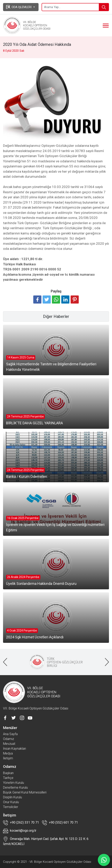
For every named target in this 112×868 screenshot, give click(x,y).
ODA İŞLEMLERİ (19, 7)
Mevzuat (9, 744)
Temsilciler (11, 807)
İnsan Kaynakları (15, 749)
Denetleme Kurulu (15, 788)
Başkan (8, 773)
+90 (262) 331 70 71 (21, 823)
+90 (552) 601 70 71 (60, 823)
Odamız (9, 739)
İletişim (8, 758)
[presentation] (5, 662)
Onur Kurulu (11, 802)
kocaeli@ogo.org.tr (20, 831)
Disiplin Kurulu (12, 797)
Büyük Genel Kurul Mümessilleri (25, 792)
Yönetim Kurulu (13, 783)
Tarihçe (8, 778)
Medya (8, 753)
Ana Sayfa (10, 734)
